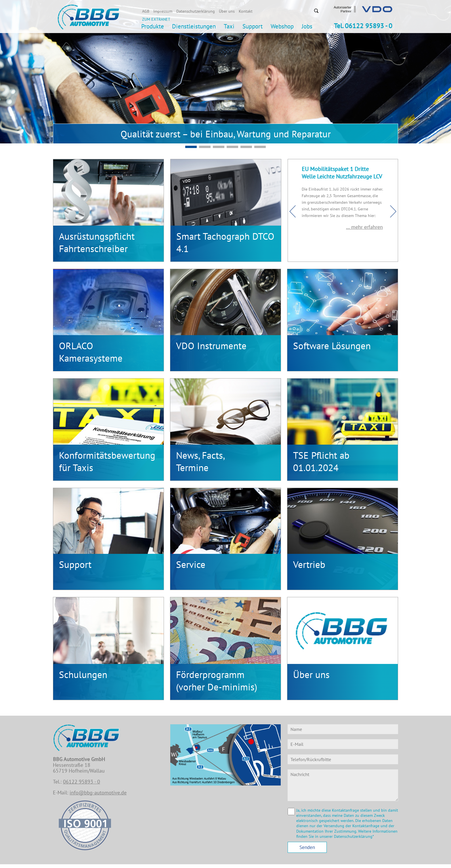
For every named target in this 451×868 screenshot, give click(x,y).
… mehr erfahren (365, 227)
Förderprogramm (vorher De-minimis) (217, 681)
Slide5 (219, 147)
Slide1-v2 (232, 147)
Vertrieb (309, 564)
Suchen (316, 11)
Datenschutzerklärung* (354, 836)
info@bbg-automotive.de (98, 793)
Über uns (311, 674)
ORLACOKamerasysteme (91, 352)
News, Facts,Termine (200, 461)
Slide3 (246, 147)
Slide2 (191, 147)
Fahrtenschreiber (93, 248)
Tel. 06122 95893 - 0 (363, 26)
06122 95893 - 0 (82, 782)
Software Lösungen (332, 346)
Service (191, 564)
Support (75, 564)
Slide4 (260, 147)
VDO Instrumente (211, 346)
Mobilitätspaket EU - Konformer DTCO (205, 147)
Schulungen (83, 674)
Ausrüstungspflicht (97, 236)
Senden (307, 847)
